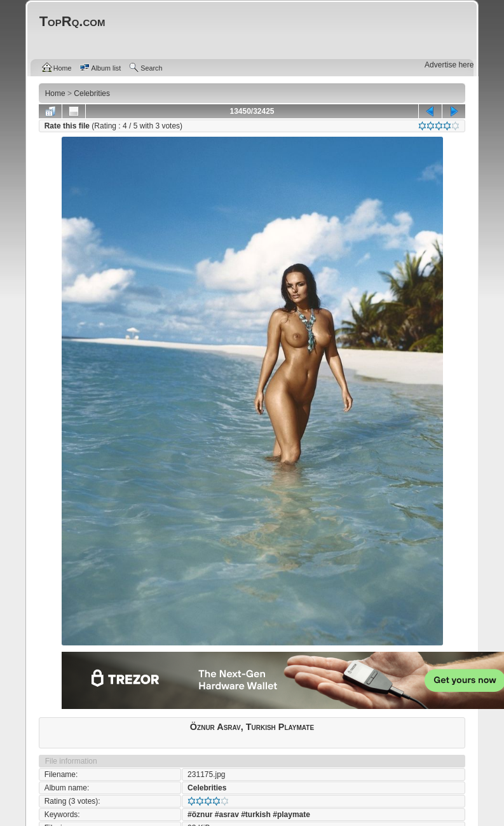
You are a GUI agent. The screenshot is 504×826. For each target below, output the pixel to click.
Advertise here (449, 65)
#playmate (291, 815)
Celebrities (207, 788)
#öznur (200, 815)
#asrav (227, 815)
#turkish (256, 815)
